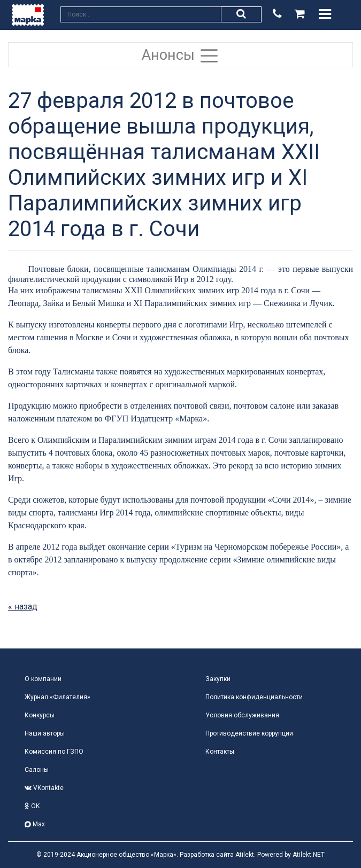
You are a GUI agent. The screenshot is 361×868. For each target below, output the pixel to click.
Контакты (220, 752)
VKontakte (44, 788)
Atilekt (245, 855)
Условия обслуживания (242, 715)
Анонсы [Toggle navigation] (181, 56)
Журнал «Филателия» (57, 697)
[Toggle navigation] (325, 14)
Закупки (218, 679)
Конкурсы (40, 715)
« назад (23, 607)
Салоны (37, 770)
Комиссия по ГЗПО (54, 752)
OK (32, 806)
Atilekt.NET (309, 855)
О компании (43, 679)
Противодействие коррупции (249, 733)
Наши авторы (45, 733)
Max (35, 824)
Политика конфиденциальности (254, 697)
